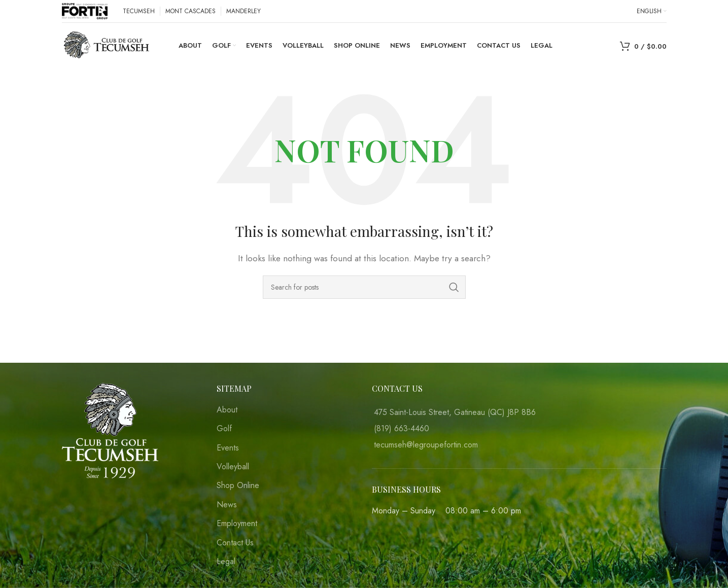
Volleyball (233, 467)
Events (228, 448)
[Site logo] (85, 10)
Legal (226, 562)
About (227, 410)
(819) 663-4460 (402, 428)
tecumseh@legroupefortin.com (426, 445)
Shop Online (238, 486)
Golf (224, 429)
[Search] (364, 287)
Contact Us (235, 543)
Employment (237, 524)
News (227, 505)
